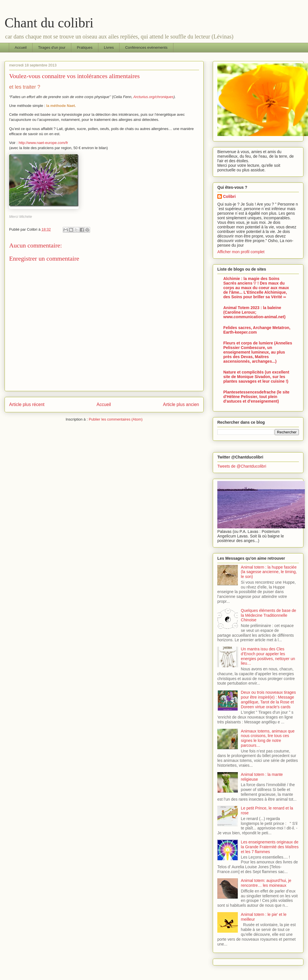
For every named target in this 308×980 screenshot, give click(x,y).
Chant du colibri (49, 23)
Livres (109, 47)
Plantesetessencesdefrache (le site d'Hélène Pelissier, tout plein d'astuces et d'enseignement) (256, 397)
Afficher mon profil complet (241, 252)
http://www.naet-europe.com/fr (43, 143)
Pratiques (85, 47)
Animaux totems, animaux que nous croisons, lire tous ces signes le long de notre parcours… (268, 738)
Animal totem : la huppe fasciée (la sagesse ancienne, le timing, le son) (269, 572)
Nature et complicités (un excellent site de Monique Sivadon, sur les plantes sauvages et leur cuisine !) (256, 377)
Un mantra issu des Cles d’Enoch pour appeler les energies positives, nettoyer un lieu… (268, 656)
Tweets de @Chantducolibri (242, 466)
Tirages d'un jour (52, 47)
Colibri (229, 196)
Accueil (21, 47)
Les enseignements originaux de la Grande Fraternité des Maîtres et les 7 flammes (270, 847)
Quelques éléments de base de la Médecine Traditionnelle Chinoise (269, 615)
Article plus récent (27, 404)
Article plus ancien (181, 404)
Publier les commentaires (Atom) (116, 419)
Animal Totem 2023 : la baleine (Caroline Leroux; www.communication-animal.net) (254, 312)
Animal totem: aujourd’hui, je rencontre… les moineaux (266, 883)
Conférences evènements (146, 47)
